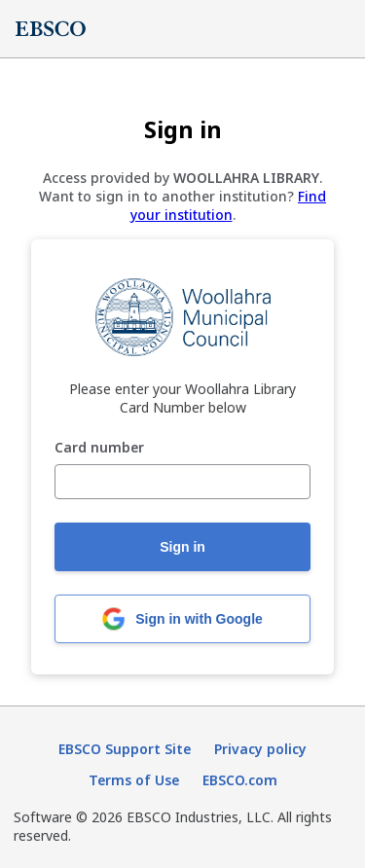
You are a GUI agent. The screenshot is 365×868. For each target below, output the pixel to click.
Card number (99, 448)
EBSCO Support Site (125, 749)
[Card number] (182, 482)
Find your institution (229, 205)
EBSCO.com (240, 780)
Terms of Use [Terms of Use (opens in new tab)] (134, 780)
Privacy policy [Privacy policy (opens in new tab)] (260, 749)
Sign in (182, 547)
